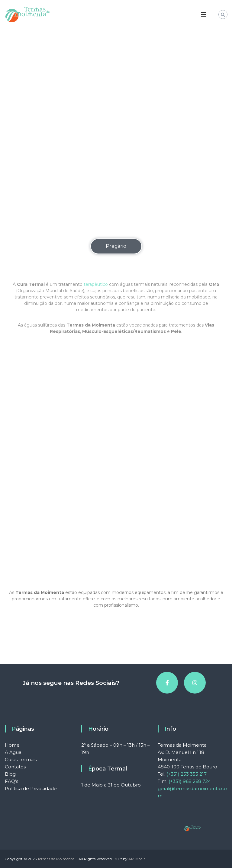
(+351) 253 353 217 (187, 774)
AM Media (137, 859)
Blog (10, 774)
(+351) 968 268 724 (190, 781)
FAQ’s (11, 781)
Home (12, 745)
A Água (13, 752)
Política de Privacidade (31, 788)
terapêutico (96, 298)
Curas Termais (21, 759)
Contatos (15, 767)
